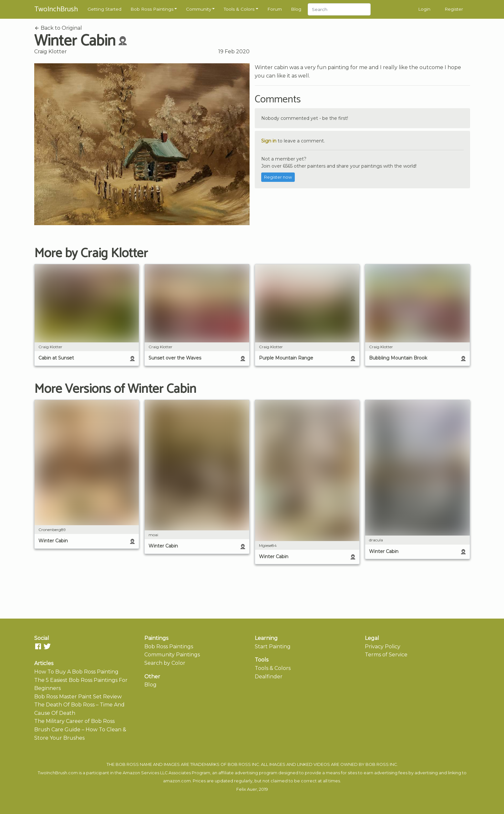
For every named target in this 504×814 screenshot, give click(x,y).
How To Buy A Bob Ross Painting (76, 672)
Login (424, 9)
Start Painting (273, 647)
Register (454, 9)
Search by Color (165, 663)
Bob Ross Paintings (152, 9)
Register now (278, 177)
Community (199, 9)
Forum (275, 9)
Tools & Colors (239, 9)
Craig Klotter (51, 52)
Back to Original (58, 28)
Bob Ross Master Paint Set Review (78, 697)
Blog (296, 9)
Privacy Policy (383, 647)
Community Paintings (172, 655)
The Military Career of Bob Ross (74, 721)
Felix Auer (247, 789)
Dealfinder (269, 677)
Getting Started (104, 9)
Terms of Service (386, 655)
